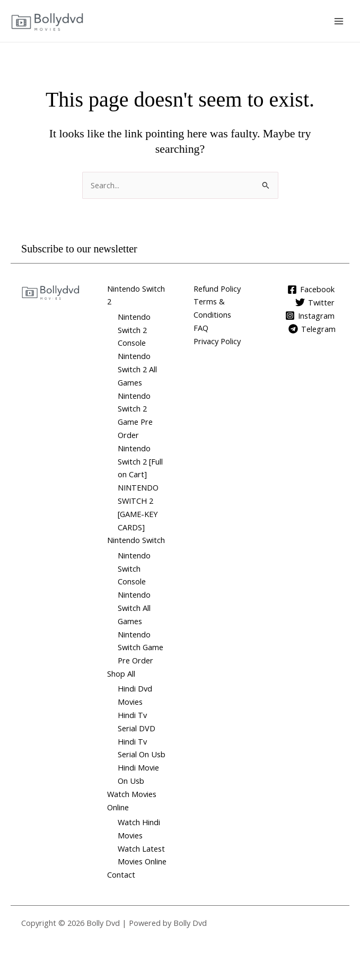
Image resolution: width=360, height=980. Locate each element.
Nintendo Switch (136, 540)
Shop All (121, 673)
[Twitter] (315, 302)
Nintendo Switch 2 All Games (137, 369)
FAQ (201, 328)
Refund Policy (217, 288)
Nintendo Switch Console (134, 568)
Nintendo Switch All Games (134, 608)
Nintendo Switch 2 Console (134, 330)
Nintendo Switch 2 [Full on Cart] (140, 461)
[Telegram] (312, 329)
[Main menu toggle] (339, 21)
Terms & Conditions (212, 308)
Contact (121, 874)
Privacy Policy (217, 341)
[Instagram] (310, 316)
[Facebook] (311, 290)
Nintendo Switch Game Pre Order (141, 647)
